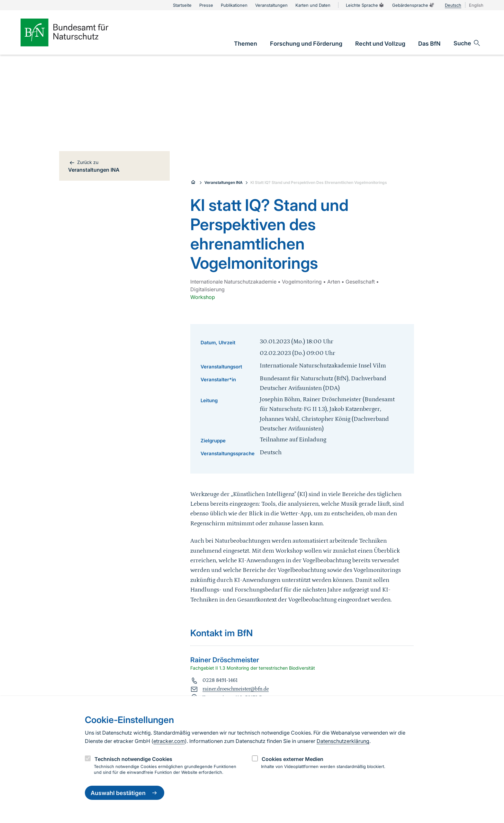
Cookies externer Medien (292, 759)
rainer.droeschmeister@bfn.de (236, 689)
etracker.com (169, 741)
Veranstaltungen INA (224, 182)
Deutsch (453, 5)
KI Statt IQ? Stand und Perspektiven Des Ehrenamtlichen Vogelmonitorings (319, 182)
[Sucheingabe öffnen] (467, 43)
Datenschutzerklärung (343, 741)
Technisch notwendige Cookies (133, 759)
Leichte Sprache (365, 5)
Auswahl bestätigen (125, 793)
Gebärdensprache (413, 5)
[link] (246, 44)
